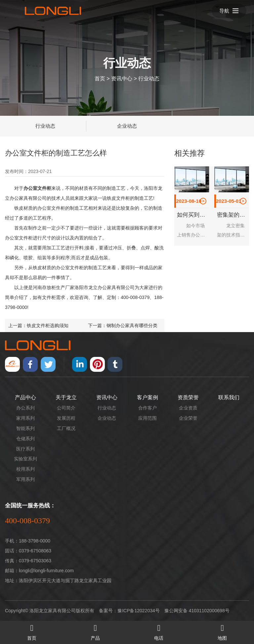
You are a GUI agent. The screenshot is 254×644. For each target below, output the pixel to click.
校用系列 (25, 469)
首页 (100, 78)
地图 (222, 631)
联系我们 (229, 397)
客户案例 (148, 397)
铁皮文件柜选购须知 (48, 325)
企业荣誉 (188, 418)
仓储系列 (25, 439)
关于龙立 (66, 397)
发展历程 (66, 418)
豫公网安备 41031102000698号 (197, 611)
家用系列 (25, 418)
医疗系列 (25, 449)
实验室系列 (25, 459)
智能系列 (25, 428)
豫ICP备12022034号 (139, 611)
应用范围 (148, 418)
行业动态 (149, 78)
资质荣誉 (188, 397)
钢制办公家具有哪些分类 (132, 325)
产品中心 (25, 397)
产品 (95, 631)
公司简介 (66, 408)
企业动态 (127, 126)
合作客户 (148, 408)
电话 (159, 631)
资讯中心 (122, 78)
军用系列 (25, 479)
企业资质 (188, 408)
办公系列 (25, 408)
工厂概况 (66, 428)
